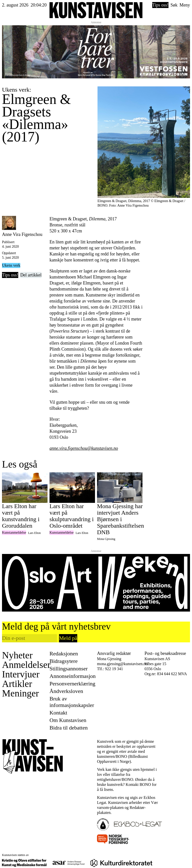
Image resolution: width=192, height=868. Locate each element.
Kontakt (58, 713)
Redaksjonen (64, 654)
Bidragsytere (63, 661)
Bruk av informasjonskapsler (72, 702)
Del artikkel (31, 275)
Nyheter (17, 655)
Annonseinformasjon (73, 676)
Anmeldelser (26, 665)
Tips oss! (160, 5)
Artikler (17, 684)
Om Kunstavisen (68, 720)
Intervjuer (21, 674)
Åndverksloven (66, 691)
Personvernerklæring (72, 684)
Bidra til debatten (69, 728)
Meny (185, 5)
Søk (174, 5)
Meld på (68, 638)
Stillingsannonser (69, 669)
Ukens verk (11, 265)
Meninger (20, 693)
